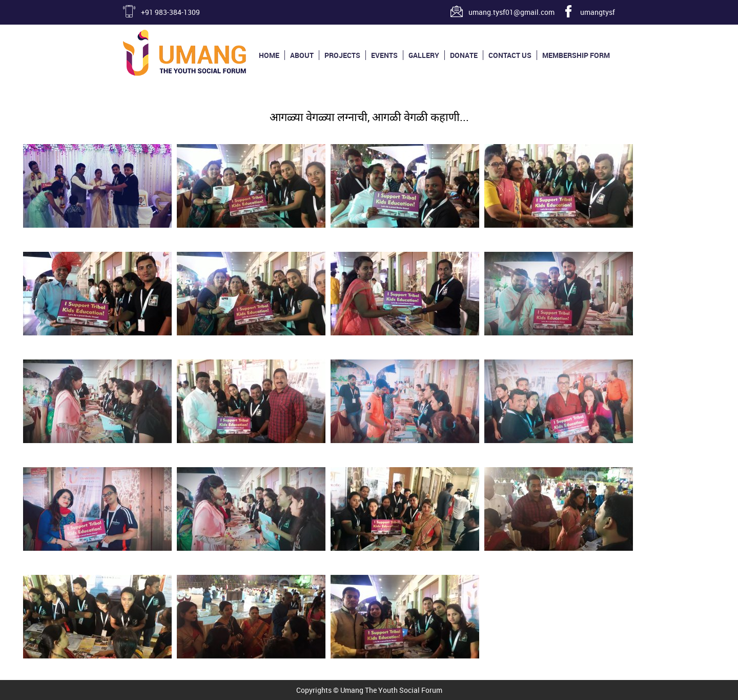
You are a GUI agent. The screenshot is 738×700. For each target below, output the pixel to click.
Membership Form (576, 55)
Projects (342, 55)
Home (269, 55)
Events (384, 55)
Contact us (510, 55)
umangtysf (598, 12)
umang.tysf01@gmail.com (511, 12)
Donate (464, 55)
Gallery (424, 55)
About (302, 55)
